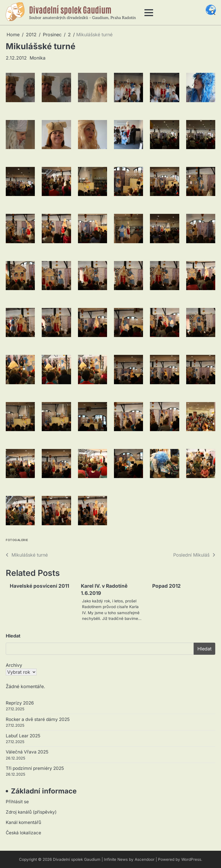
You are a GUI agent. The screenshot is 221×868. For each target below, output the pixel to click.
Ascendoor (145, 859)
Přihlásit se (17, 802)
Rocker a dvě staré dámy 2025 (38, 719)
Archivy (14, 665)
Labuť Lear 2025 (23, 736)
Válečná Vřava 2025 (27, 752)
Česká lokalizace (23, 833)
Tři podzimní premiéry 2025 (35, 768)
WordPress (191, 859)
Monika (38, 58)
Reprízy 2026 (20, 703)
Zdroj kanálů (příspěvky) (31, 812)
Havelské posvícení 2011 (39, 586)
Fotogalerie (17, 540)
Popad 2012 (166, 586)
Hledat (13, 636)
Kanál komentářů (23, 822)
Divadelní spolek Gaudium (70, 9)
